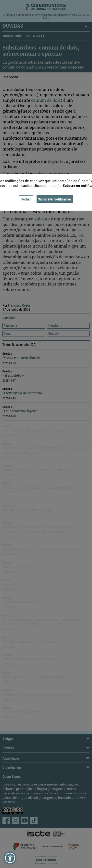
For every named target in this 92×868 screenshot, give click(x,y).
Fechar (26, 199)
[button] (10, 858)
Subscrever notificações (55, 199)
